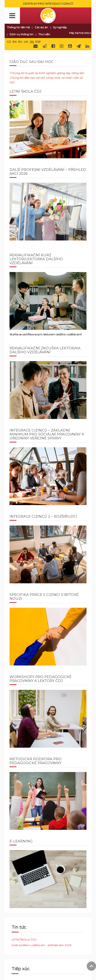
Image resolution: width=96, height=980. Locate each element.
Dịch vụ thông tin (21, 34)
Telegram (79, 46)
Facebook (53, 46)
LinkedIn (87, 46)
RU (21, 42)
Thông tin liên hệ (18, 27)
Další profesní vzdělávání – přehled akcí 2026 (48, 172)
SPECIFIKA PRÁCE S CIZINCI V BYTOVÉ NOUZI (44, 597)
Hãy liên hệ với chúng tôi (35, 46)
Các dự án (41, 27)
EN (15, 42)
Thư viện (44, 34)
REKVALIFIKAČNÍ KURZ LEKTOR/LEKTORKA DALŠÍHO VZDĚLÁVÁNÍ (36, 259)
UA (26, 42)
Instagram (62, 46)
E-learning (21, 841)
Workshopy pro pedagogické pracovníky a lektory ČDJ (40, 679)
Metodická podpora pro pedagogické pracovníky (35, 761)
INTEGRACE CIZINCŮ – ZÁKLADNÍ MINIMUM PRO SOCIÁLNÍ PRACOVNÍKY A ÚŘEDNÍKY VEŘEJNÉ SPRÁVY (47, 434)
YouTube (70, 46)
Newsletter (45, 46)
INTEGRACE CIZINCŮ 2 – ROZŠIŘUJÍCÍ (43, 516)
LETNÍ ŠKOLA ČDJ (26, 91)
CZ (9, 42)
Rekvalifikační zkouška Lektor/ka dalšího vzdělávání (45, 350)
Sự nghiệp (60, 27)
